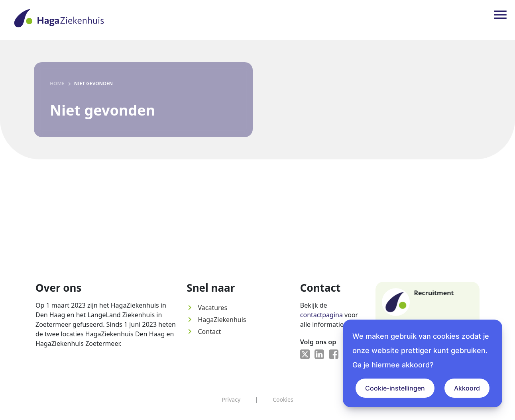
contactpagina (321, 315)
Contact (204, 332)
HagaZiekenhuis (216, 320)
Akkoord (467, 388)
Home (57, 83)
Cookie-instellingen (395, 388)
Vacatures (207, 308)
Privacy (231, 399)
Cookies (283, 399)
